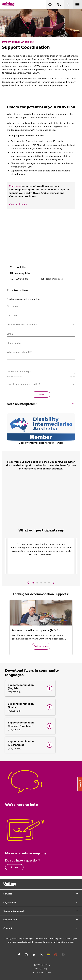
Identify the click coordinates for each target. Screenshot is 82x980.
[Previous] (28, 583)
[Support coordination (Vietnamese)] (30, 745)
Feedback (80, 784)
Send (41, 395)
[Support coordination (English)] (30, 688)
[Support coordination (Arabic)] (30, 707)
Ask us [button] (14, 867)
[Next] (53, 583)
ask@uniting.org (54, 279)
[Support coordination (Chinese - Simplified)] (30, 726)
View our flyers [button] (17, 204)
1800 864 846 (21, 279)
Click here (15, 186)
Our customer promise (41, 972)
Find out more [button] (41, 646)
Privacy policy (41, 968)
